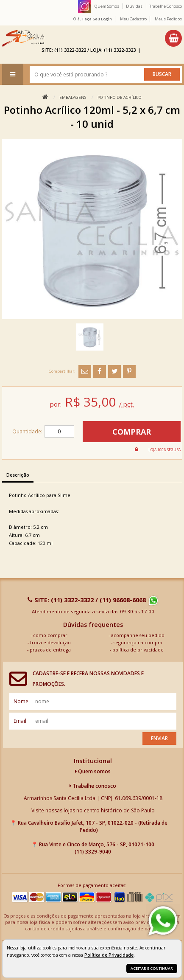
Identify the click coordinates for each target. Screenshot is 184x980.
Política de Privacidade (109, 955)
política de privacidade (138, 650)
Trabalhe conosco (93, 786)
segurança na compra (138, 642)
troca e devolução (50, 642)
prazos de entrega (50, 650)
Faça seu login (97, 19)
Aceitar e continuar (152, 968)
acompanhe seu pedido (138, 635)
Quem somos (93, 771)
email (20, 721)
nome (21, 701)
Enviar (159, 738)
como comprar (50, 635)
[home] (23, 38)
